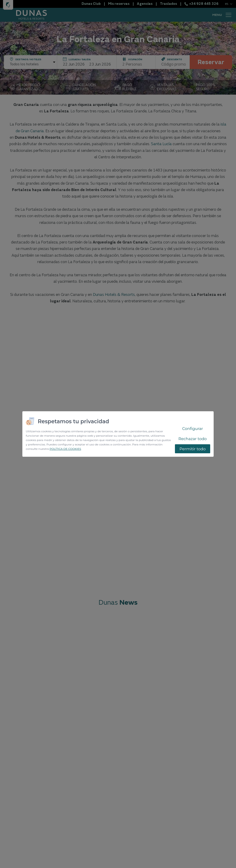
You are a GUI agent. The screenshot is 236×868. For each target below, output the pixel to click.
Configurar (192, 429)
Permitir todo (193, 449)
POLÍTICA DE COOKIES (65, 449)
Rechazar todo (193, 439)
